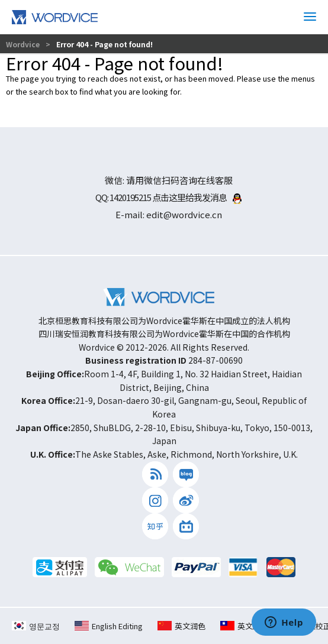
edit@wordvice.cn (184, 214)
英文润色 (181, 626)
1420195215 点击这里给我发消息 (176, 197)
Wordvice (24, 44)
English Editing (109, 626)
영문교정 (36, 626)
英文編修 (244, 626)
